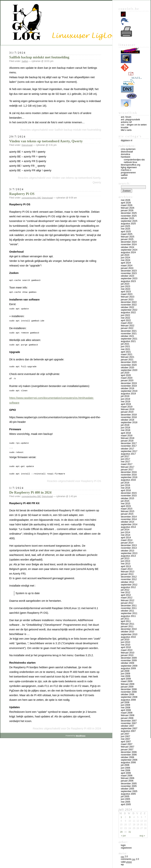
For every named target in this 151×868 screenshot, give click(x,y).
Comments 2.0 (130, 859)
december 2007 (129, 721)
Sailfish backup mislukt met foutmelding (39, 57)
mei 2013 (126, 564)
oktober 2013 (127, 551)
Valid (126, 862)
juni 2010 (125, 642)
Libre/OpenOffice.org (131, 165)
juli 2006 (125, 765)
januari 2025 (127, 239)
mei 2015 (126, 504)
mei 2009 (126, 676)
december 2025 (129, 213)
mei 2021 (126, 349)
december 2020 (129, 362)
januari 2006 (127, 781)
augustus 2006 (128, 762)
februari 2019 (128, 409)
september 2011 (129, 613)
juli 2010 (125, 640)
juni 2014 (125, 532)
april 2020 (126, 375)
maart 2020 (127, 378)
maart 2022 (127, 323)
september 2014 (129, 524)
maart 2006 (127, 776)
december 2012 (129, 577)
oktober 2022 (127, 307)
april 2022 (126, 320)
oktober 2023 (127, 276)
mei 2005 (126, 802)
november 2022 (129, 305)
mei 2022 (126, 318)
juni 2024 (125, 258)
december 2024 (129, 242)
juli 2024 (125, 255)
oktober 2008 (127, 694)
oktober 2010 (127, 632)
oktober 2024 (127, 247)
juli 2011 (125, 619)
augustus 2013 (128, 556)
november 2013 (129, 548)
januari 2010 (127, 655)
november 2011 (129, 608)
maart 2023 (127, 294)
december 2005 (129, 784)
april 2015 (126, 506)
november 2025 (129, 216)
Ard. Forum (126, 117)
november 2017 (129, 446)
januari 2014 (127, 543)
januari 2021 (127, 360)
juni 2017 (125, 459)
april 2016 (126, 490)
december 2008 (129, 689)
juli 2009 (125, 671)
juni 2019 (125, 399)
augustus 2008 (128, 700)
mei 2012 (126, 592)
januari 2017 (127, 470)
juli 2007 (125, 734)
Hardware (126, 157)
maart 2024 (127, 266)
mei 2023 (126, 289)
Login (123, 845)
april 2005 (126, 804)
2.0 (124, 857)
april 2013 (126, 566)
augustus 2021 (128, 341)
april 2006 (126, 773)
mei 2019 (126, 402)
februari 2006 (128, 778)
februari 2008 (128, 715)
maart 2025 (127, 234)
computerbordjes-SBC (31, 198)
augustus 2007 (128, 731)
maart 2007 (127, 744)
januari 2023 (127, 300)
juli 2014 (125, 530)
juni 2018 (125, 428)
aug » (142, 836)
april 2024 (126, 263)
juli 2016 (125, 483)
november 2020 (129, 365)
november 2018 (129, 417)
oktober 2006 (127, 757)
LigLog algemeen (129, 167)
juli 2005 (125, 796)
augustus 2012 (128, 587)
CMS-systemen (128, 149)
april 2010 (126, 647)
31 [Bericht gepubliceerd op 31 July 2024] (130, 832)
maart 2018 (127, 436)
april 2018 (126, 433)
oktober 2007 (127, 726)
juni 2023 (125, 286)
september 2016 (129, 477)
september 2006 (129, 760)
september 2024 (129, 250)
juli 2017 (125, 456)
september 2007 (129, 728)
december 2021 (129, 331)
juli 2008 (125, 702)
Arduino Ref (126, 122)
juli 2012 (125, 590)
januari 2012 (127, 603)
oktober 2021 (127, 336)
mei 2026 (126, 200)
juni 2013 (125, 561)
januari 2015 (127, 514)
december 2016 (129, 472)
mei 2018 (126, 430)
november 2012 (129, 579)
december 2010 (129, 629)
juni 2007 (125, 736)
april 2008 (126, 710)
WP (122, 864)
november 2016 (129, 475)
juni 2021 (125, 346)
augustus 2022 (128, 312)
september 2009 (129, 666)
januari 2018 (127, 441)
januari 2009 (127, 687)
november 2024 (129, 244)
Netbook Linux (130, 162)
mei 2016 (126, 488)
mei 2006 (126, 770)
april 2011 (126, 621)
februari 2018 (128, 438)
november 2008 (129, 692)
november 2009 (129, 660)
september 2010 (129, 634)
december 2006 (129, 752)
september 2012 (129, 585)
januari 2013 (127, 574)
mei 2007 (126, 739)
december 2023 (129, 271)
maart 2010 (127, 650)
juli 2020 (125, 373)
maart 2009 (127, 681)
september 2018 (129, 422)
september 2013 (129, 553)
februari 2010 (128, 653)
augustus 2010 (128, 637)
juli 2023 (125, 284)
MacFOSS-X (126, 170)
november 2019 (129, 386)
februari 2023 (128, 297)
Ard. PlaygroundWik (130, 120)
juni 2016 (125, 485)
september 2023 (129, 278)
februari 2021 (128, 357)
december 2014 (129, 517)
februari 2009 (128, 684)
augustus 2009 (128, 668)
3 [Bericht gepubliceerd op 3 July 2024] (130, 817)
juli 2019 (125, 396)
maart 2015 (127, 509)
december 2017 (129, 443)
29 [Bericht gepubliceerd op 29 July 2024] (121, 832)
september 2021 (129, 339)
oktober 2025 (127, 218)
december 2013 (129, 545)
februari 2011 (128, 624)
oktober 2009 (127, 663)
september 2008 (129, 697)
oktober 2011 (127, 611)
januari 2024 (127, 268)
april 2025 (126, 232)
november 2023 (129, 273)
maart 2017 (127, 464)
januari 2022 (127, 328)
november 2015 (129, 496)
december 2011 (129, 606)
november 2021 (129, 334)
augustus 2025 (128, 224)
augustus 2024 (128, 252)
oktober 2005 (127, 789)
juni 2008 (125, 705)
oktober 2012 (127, 582)
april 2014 (126, 538)
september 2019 (129, 391)
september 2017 (129, 451)
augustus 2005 (128, 794)
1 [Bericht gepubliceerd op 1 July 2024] (121, 817)
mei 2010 (126, 645)
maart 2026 (127, 205)
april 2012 (126, 595)
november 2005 (129, 786)
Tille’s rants (126, 130)
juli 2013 (125, 558)
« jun (123, 836)
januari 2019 (127, 412)
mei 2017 (126, 462)
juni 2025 (125, 226)
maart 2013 (127, 569)
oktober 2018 (127, 420)
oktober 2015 (127, 498)
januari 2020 (127, 381)
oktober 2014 (127, 522)
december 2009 (129, 658)
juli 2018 (125, 425)
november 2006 (129, 755)
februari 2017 (128, 467)
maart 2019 (127, 407)
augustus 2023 (128, 281)
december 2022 (129, 302)
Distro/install (27, 145)
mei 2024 (126, 260)
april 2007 (126, 742)
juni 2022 (125, 315)
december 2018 (129, 415)
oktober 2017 (127, 449)
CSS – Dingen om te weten (134, 125)
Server (124, 178)
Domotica (125, 154)
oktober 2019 (127, 388)
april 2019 (126, 404)
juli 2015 (125, 501)
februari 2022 (128, 326)
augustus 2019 (128, 394)
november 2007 (129, 723)
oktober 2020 (127, 368)
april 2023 (126, 292)
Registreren (126, 848)
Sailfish (25, 61)
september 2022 (129, 310)
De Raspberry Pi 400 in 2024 (30, 492)
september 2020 (129, 370)
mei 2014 (126, 535)
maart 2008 (127, 713)
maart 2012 (127, 598)
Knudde (125, 128)
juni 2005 (125, 799)
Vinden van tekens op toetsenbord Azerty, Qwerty (46, 141)
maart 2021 (127, 354)
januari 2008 (127, 718)
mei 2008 (126, 708)
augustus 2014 (128, 527)
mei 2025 (126, 229)
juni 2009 (125, 674)
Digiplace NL (127, 140)
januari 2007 (127, 750)
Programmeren (128, 173)
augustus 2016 (128, 480)
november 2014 (129, 519)
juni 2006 (125, 768)
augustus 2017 (128, 454)
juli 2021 (125, 344)
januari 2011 (127, 626)
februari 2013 (128, 572)
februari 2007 (128, 747)
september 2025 (129, 221)
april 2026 (126, 203)
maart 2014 (127, 540)
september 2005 (129, 791)
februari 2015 (128, 511)
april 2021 (126, 352)
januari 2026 (127, 210)
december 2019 (129, 383)
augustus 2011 (128, 616)
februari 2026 (128, 208)
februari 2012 (128, 600)
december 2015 (129, 493)
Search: (125, 183)
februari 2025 (128, 237)
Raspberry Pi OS (22, 194)
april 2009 (126, 679)
